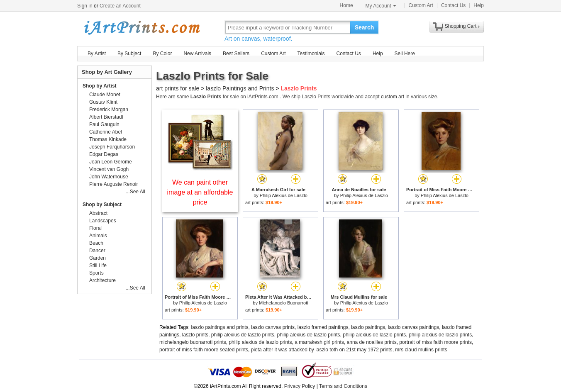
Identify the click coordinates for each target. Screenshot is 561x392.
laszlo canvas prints (273, 327)
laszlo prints (195, 335)
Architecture (102, 280)
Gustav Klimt (103, 102)
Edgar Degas (104, 154)
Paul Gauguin (104, 124)
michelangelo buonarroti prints (193, 342)
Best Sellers (236, 54)
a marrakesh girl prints (319, 342)
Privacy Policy (300, 386)
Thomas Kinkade (108, 139)
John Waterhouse (109, 177)
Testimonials (311, 54)
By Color (162, 54)
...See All (135, 192)
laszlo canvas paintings (413, 327)
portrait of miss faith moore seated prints (204, 350)
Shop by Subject (102, 205)
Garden (98, 258)
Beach (96, 243)
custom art (393, 97)
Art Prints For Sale (141, 27)
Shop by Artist (100, 86)
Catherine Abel (106, 132)
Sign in (85, 6)
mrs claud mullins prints (421, 350)
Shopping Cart (461, 26)
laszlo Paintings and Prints (240, 88)
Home (346, 5)
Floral (95, 228)
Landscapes (103, 221)
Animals (98, 236)
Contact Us (453, 5)
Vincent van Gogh (109, 169)
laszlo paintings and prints (220, 327)
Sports (96, 273)
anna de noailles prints (372, 342)
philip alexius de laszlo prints (243, 335)
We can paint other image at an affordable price (200, 192)
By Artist (97, 54)
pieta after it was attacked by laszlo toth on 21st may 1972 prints (322, 350)
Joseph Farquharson (112, 147)
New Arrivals (197, 54)
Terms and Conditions (343, 386)
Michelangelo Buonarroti (284, 303)
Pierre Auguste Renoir (113, 184)
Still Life (98, 265)
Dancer (97, 251)
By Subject (129, 54)
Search (365, 27)
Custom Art (421, 5)
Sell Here (405, 54)
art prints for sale (178, 88)
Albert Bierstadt (106, 117)
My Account (381, 6)
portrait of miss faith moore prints (435, 342)
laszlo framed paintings (323, 327)
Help (479, 5)
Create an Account (120, 6)
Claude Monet (105, 95)
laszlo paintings (368, 327)
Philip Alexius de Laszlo (284, 195)
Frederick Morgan (109, 110)
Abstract (98, 213)
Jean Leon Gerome (111, 162)
